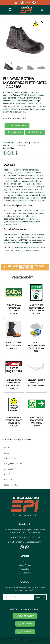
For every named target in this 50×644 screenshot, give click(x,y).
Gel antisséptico (11, 458)
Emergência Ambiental (13, 464)
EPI (19, 142)
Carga (6, 453)
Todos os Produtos (12, 485)
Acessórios (9, 474)
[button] (42, 10)
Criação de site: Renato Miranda (25, 640)
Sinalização (10, 469)
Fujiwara (16, 95)
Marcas (8, 479)
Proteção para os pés (30, 142)
